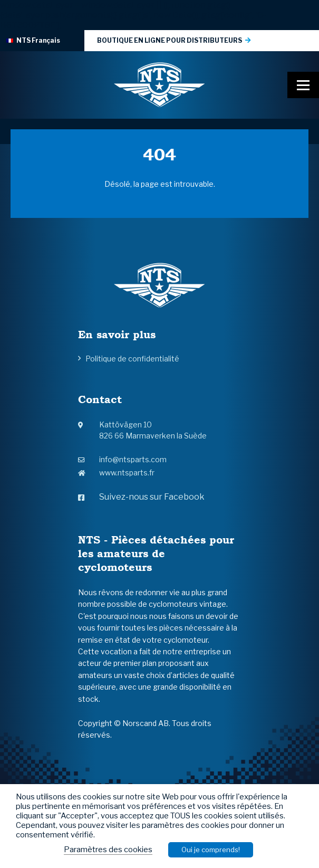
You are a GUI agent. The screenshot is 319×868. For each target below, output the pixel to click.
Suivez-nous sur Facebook (141, 497)
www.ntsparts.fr (116, 473)
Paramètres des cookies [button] (108, 850)
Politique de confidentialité (132, 359)
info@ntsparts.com (122, 459)
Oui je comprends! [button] (211, 850)
